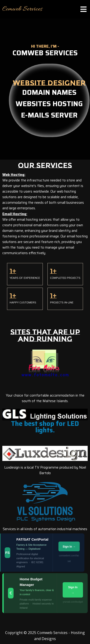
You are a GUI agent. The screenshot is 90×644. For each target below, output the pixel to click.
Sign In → (69, 547)
